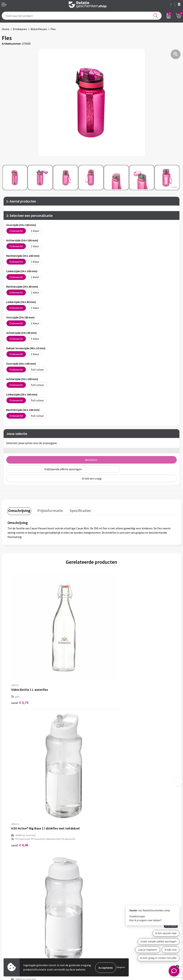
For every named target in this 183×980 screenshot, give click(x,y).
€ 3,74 (20, 673)
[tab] (19, 511)
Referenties (9, 938)
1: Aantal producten (21, 201)
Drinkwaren (20, 29)
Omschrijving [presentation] (19, 510)
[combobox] (82, 16)
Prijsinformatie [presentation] (48, 510)
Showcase (8, 927)
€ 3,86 (20, 792)
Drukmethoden (103, 883)
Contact (7, 921)
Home (6, 29)
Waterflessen (39, 29)
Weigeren (121, 968)
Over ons (99, 866)
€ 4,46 (104, 677)
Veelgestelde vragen (106, 878)
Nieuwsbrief (101, 872)
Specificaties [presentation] (77, 510)
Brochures (8, 933)
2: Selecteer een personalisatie (29, 215)
